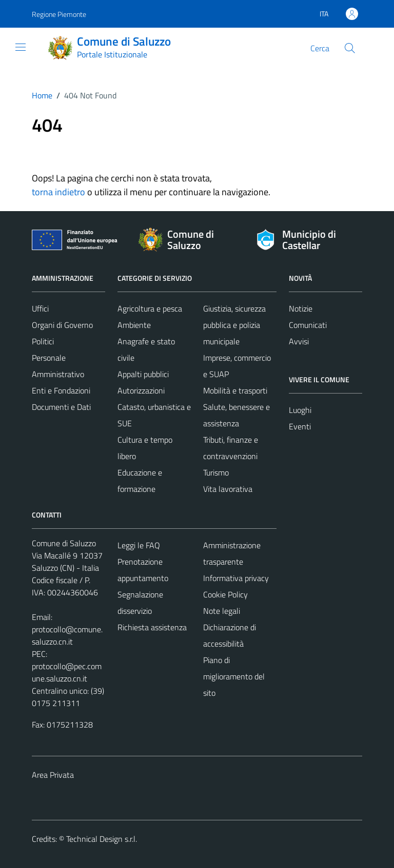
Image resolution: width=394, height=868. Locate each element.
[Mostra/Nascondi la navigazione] (21, 47)
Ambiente (134, 325)
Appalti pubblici (143, 374)
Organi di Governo (62, 325)
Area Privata (53, 775)
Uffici (40, 308)
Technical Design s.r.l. (102, 839)
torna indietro (58, 192)
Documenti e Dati (61, 407)
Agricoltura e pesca (150, 308)
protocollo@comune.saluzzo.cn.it (67, 635)
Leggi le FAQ (139, 545)
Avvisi (299, 341)
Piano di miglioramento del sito (234, 676)
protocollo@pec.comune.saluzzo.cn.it (67, 672)
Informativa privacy (236, 578)
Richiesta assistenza (152, 627)
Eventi (300, 426)
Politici (43, 341)
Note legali (222, 611)
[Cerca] (350, 48)
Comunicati (308, 325)
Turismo (216, 472)
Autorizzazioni (141, 390)
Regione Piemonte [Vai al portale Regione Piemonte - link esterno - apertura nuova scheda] (59, 14)
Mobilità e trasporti (235, 390)
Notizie (301, 308)
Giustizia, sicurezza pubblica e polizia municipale (234, 325)
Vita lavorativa (228, 489)
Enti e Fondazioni (61, 390)
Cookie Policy (225, 594)
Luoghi (300, 410)
